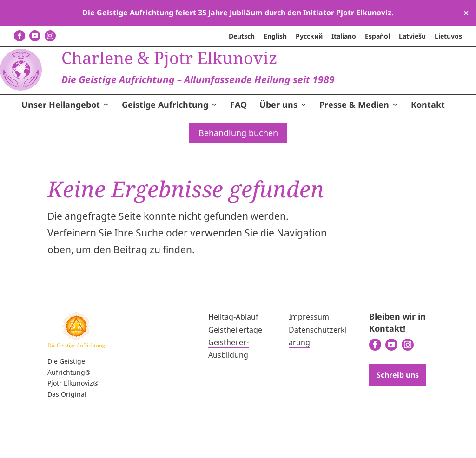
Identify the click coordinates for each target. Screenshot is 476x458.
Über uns (278, 143)
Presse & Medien (354, 143)
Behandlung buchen (238, 170)
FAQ (238, 143)
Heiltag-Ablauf (233, 354)
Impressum (309, 354)
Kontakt (428, 143)
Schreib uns (398, 412)
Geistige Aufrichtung (165, 143)
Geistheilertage (235, 366)
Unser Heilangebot (61, 143)
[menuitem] (242, 39)
